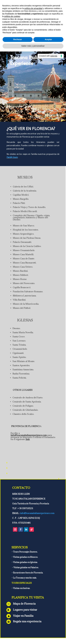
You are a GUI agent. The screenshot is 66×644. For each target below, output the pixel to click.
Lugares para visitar (25, 610)
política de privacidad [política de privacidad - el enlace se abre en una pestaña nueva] (33, 8)
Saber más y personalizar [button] (33, 46)
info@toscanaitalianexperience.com (29, 435)
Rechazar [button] (18, 39)
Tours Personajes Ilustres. (25, 552)
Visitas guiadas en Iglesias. (25, 562)
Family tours (12, 157)
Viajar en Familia (23, 616)
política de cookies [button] (12, 16)
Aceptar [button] (48, 39)
